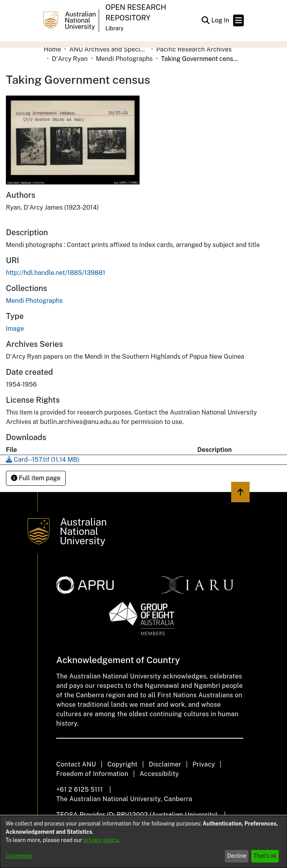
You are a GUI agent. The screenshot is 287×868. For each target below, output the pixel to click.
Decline (237, 856)
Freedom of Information (92, 774)
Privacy (204, 764)
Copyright (122, 764)
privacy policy (101, 840)
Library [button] (114, 28)
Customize (19, 856)
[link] (34, 301)
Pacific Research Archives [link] (194, 49)
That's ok (265, 856)
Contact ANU (76, 764)
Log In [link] (221, 20)
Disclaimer (165, 764)
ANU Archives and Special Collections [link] (109, 49)
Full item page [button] (36, 478)
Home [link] (52, 49)
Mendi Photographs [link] (124, 59)
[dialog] (143, 842)
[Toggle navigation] (238, 20)
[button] (205, 20)
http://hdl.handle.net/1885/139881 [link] (56, 273)
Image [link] (15, 329)
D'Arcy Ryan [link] (70, 59)
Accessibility (159, 774)
